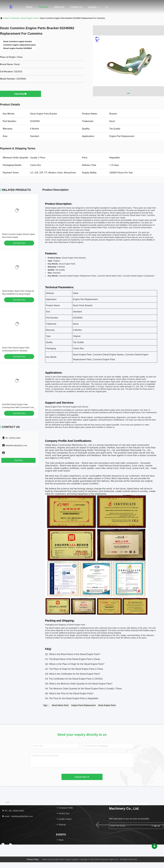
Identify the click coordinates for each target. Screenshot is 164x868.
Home (29, 7)
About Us (59, 7)
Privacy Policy (33, 859)
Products (43, 7)
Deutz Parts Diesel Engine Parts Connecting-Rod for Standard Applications (16, 351)
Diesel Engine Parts (29, 18)
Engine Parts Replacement (84, 705)
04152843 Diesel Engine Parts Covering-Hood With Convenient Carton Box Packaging (19, 407)
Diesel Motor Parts (60, 705)
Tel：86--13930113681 (13, 811)
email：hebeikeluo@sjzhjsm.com (17, 816)
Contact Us (76, 7)
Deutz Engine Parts (107, 705)
